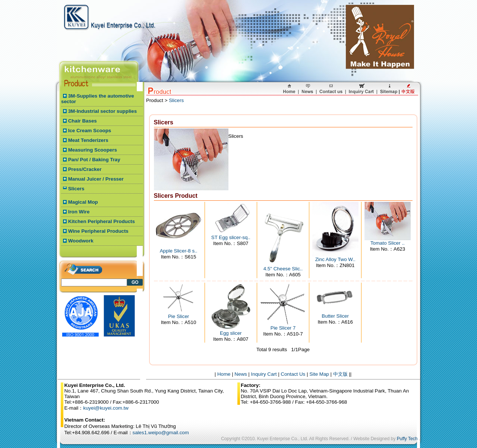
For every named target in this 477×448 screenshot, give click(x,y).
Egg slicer (231, 333)
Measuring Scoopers (93, 150)
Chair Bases (83, 121)
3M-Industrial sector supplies (102, 111)
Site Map (319, 374)
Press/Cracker (85, 169)
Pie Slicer (179, 316)
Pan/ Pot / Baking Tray (94, 160)
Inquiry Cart (264, 374)
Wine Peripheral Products (98, 231)
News (241, 374)
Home (224, 374)
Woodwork (81, 241)
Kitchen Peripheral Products (102, 221)
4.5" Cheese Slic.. (283, 269)
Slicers (76, 189)
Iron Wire (79, 212)
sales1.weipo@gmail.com (161, 433)
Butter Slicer (335, 316)
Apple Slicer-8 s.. (179, 251)
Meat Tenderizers (88, 140)
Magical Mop (83, 202)
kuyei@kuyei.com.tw (106, 408)
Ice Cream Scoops (90, 131)
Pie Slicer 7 (283, 328)
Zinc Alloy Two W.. (335, 259)
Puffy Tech (407, 439)
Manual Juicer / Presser (96, 179)
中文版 (340, 374)
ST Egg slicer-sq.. (231, 237)
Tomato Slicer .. (388, 243)
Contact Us (293, 374)
